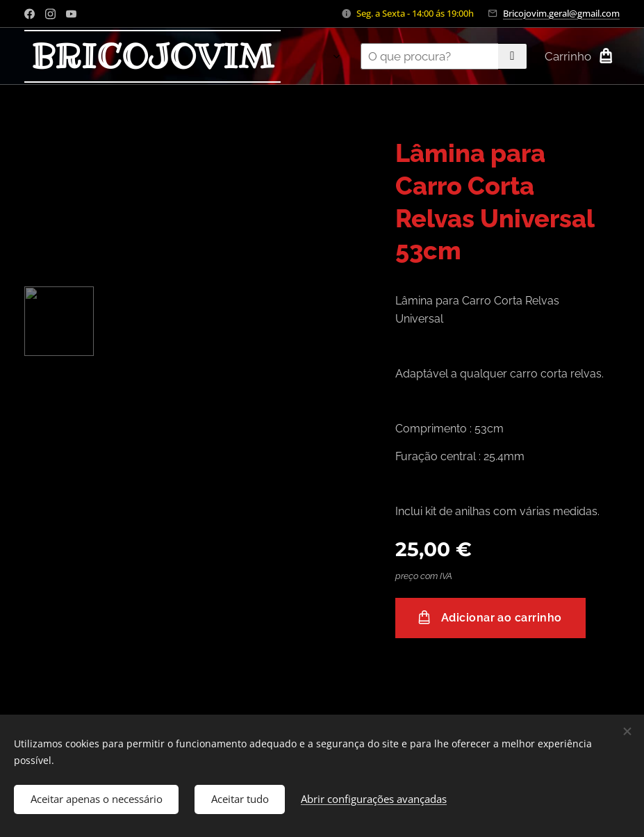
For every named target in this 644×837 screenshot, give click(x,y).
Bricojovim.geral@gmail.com (561, 13)
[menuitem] (310, 56)
